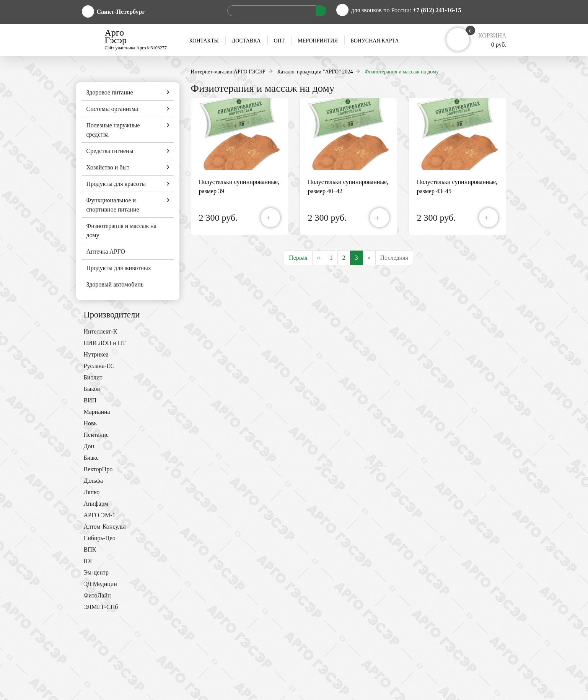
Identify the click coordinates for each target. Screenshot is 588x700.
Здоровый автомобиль (115, 284)
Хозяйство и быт (108, 167)
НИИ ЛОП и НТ (105, 343)
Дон (89, 446)
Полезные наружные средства (113, 130)
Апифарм (96, 504)
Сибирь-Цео (100, 538)
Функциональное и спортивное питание (113, 205)
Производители (112, 315)
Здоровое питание (110, 92)
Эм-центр (96, 572)
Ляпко (92, 492)
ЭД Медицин (100, 584)
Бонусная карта (375, 41)
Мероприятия (318, 41)
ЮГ (89, 561)
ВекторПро (98, 469)
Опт (279, 41)
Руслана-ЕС (99, 366)
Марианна (97, 412)
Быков (92, 389)
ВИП (90, 400)
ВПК (90, 549)
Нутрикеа (96, 354)
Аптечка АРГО (106, 252)
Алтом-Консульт (105, 527)
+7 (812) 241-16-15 (437, 10)
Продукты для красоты (116, 184)
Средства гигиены (110, 151)
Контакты (204, 41)
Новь (90, 423)
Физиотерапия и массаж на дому (121, 230)
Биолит (93, 377)
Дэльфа (93, 481)
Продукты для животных (119, 268)
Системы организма (112, 109)
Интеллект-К (101, 331)
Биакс (91, 458)
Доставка (246, 41)
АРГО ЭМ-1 (100, 515)
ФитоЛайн (97, 595)
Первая (298, 258)
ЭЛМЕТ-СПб (101, 607)
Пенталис (96, 435)
